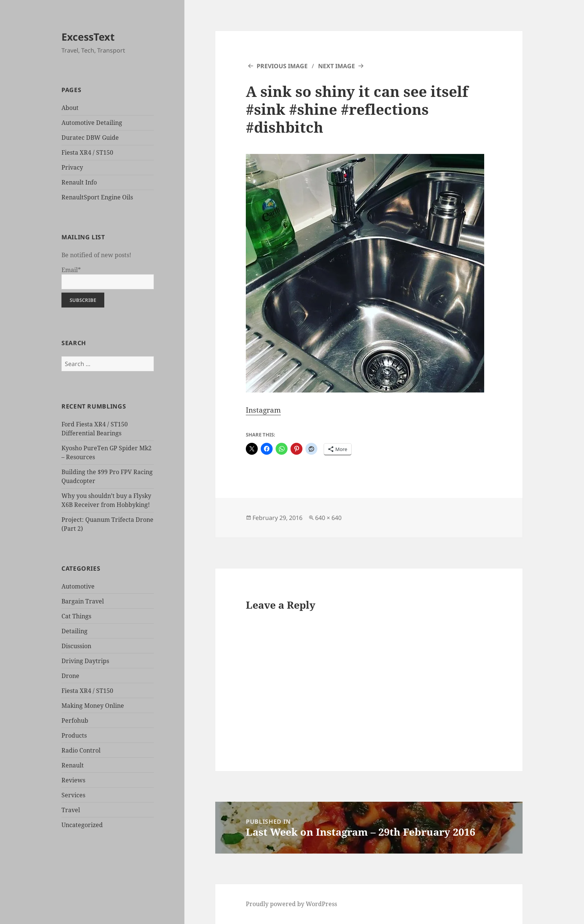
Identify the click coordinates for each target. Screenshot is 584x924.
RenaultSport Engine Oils (97, 197)
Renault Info (79, 182)
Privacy (72, 167)
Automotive (78, 586)
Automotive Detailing (92, 123)
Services (73, 795)
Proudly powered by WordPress (291, 904)
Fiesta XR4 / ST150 (87, 152)
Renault (73, 765)
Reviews (73, 780)
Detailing (74, 631)
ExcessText (88, 37)
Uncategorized (82, 825)
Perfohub (75, 720)
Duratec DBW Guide (90, 138)
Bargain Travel (83, 601)
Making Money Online (93, 706)
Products (74, 735)
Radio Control (81, 750)
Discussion (76, 646)
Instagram (263, 410)
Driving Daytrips (85, 661)
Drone (70, 676)
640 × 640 (328, 518)
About (70, 108)
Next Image (337, 66)
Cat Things (76, 616)
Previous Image (282, 66)
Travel (71, 810)
